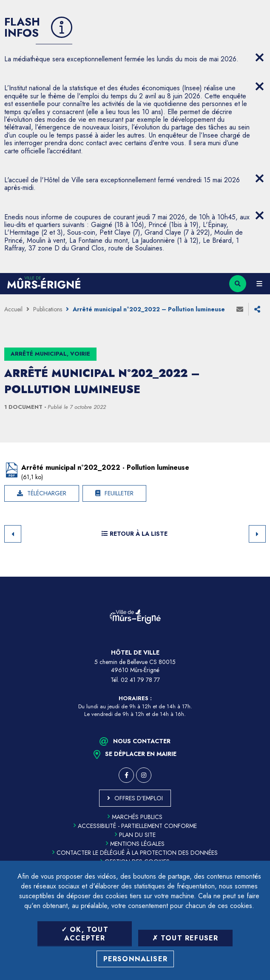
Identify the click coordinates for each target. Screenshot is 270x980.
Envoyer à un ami (240, 309)
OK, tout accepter (85, 934)
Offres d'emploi (139, 798)
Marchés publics (135, 817)
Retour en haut (257, 577)
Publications (48, 309)
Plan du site (135, 835)
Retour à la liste (135, 534)
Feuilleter (119, 493)
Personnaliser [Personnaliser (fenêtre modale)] (136, 959)
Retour (13, 534)
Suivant (257, 534)
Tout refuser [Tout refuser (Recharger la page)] (185, 938)
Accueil (13, 309)
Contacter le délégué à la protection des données (135, 853)
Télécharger (47, 493)
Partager (257, 309)
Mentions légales (135, 844)
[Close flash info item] (259, 57)
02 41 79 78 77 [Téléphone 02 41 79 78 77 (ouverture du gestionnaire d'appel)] (140, 680)
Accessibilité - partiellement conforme (135, 826)
